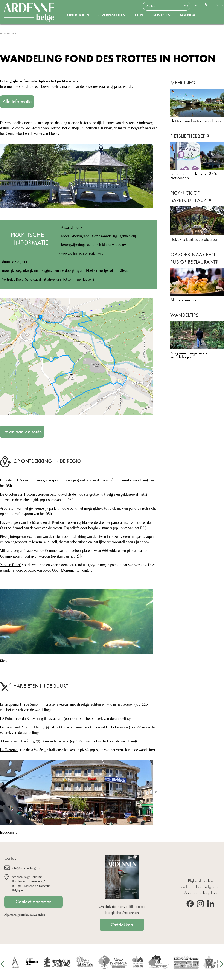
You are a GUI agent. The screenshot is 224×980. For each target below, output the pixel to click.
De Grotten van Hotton (18, 494)
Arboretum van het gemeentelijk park (28, 508)
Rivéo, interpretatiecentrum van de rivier (31, 536)
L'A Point (7, 718)
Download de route (22, 432)
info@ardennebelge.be (27, 868)
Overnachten (112, 15)
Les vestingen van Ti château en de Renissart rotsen (38, 522)
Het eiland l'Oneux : (15, 480)
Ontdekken (78, 15)
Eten (139, 15)
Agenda (187, 15)
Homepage (7, 33)
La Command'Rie (13, 727)
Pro (196, 5)
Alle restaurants (183, 300)
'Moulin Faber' (11, 564)
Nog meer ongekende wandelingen (189, 355)
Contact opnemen (34, 902)
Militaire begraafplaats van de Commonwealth (35, 550)
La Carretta (9, 749)
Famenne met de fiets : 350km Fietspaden (195, 176)
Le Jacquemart (11, 704)
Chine (5, 741)
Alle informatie (17, 101)
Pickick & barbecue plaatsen (194, 239)
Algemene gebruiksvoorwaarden (25, 914)
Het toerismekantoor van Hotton (196, 121)
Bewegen (162, 15)
